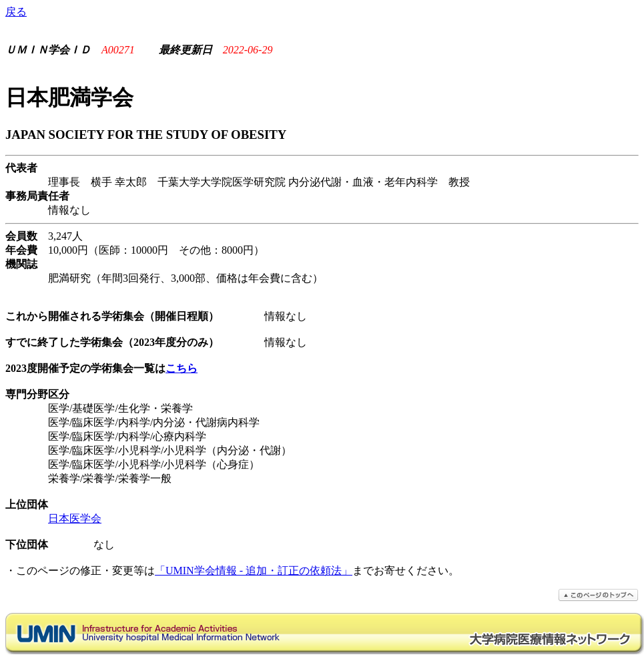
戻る (16, 12)
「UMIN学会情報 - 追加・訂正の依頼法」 (254, 571)
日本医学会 (75, 518)
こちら (182, 368)
